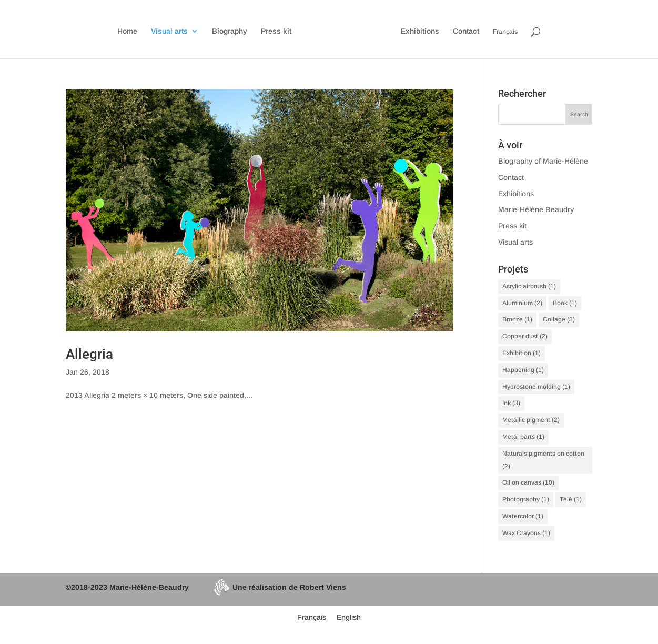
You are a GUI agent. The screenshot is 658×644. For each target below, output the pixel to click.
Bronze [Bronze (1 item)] (517, 319)
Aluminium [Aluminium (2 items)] (522, 303)
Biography (230, 31)
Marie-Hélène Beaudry (536, 209)
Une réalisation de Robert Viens (280, 587)
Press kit (276, 31)
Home (127, 31)
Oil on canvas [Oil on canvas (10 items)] (528, 482)
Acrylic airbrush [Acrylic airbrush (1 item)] (529, 286)
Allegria (89, 354)
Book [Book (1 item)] (565, 303)
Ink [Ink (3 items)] (511, 403)
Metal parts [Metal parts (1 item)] (523, 437)
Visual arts (169, 31)
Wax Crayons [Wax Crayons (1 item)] (526, 533)
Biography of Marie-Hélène (543, 161)
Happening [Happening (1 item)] (523, 370)
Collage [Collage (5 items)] (559, 319)
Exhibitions (420, 31)
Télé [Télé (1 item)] (571, 499)
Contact (466, 31)
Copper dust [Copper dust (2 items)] (525, 336)
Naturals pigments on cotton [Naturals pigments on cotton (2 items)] (543, 460)
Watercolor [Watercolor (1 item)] (523, 516)
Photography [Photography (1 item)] (526, 499)
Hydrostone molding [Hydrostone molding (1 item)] (536, 387)
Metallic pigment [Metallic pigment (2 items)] (531, 420)
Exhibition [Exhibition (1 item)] (522, 353)
